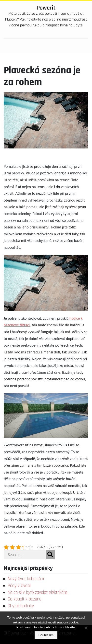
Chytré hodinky (21, 606)
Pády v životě (19, 586)
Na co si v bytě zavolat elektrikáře (37, 593)
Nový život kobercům (26, 579)
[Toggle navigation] (81, 46)
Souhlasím (46, 635)
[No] (86, 628)
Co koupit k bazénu (25, 599)
